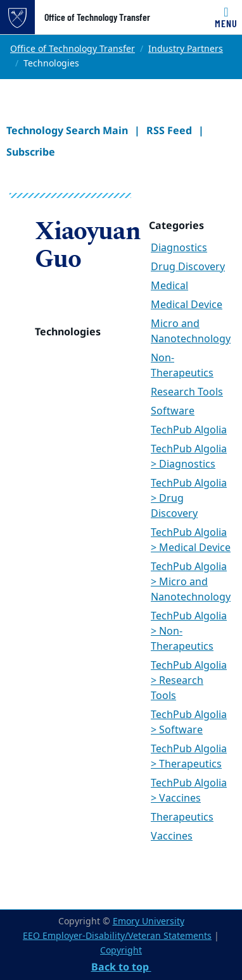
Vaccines (172, 836)
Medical (169, 286)
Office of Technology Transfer (97, 17)
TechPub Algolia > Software (189, 723)
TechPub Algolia (189, 430)
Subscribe (31, 152)
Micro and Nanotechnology (191, 332)
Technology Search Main (67, 130)
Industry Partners (186, 49)
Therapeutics (182, 817)
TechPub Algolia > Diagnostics (189, 457)
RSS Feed (169, 130)
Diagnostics (179, 248)
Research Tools (187, 392)
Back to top (121, 967)
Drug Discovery (188, 267)
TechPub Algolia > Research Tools (189, 681)
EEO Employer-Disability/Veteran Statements (117, 936)
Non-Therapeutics (182, 366)
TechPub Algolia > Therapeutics (189, 757)
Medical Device (187, 305)
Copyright (121, 951)
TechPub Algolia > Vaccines (189, 791)
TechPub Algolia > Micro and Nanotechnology (191, 582)
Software (173, 411)
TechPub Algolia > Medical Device (191, 540)
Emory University (149, 921)
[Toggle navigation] (226, 17)
